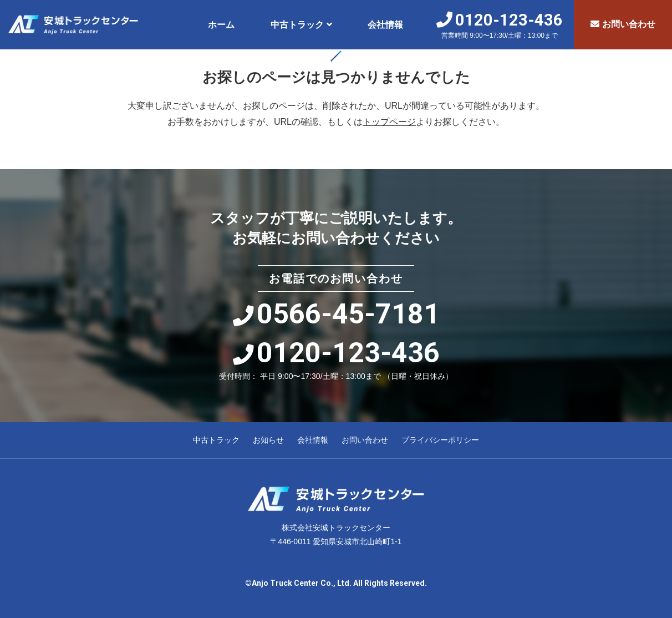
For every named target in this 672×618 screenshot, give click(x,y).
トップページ (389, 122)
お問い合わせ (623, 24)
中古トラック (297, 25)
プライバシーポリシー (440, 440)
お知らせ (268, 440)
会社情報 (385, 25)
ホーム (221, 25)
